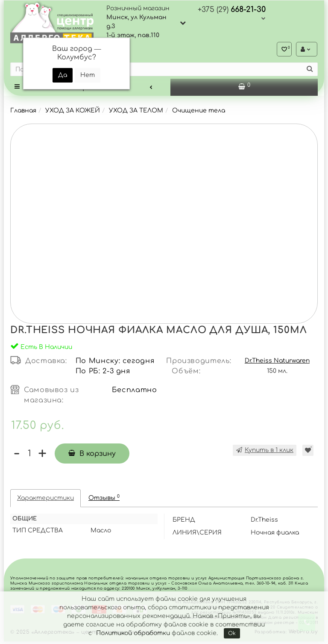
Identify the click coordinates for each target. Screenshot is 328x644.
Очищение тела (199, 113)
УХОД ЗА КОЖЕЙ (73, 113)
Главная (23, 113)
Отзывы (104, 500)
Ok (232, 633)
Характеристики (45, 501)
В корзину (92, 456)
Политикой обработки (133, 633)
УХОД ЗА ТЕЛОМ (136, 113)
